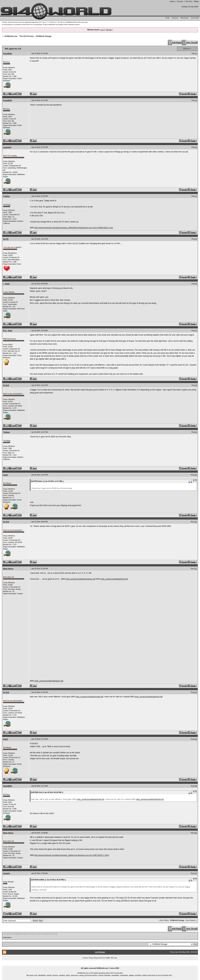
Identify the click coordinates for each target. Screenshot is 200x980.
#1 (196, 54)
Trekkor (6, 196)
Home (172, 1)
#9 (196, 432)
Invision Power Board (91, 958)
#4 (196, 196)
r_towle (6, 284)
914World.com (11, 36)
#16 (196, 833)
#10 (196, 475)
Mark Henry (8, 569)
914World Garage (44, 36)
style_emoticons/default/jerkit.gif (114, 579)
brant (5, 475)
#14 (196, 739)
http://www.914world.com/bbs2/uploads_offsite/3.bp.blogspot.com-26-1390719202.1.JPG (71, 855)
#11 (196, 522)
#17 (196, 873)
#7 (196, 331)
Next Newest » (191, 920)
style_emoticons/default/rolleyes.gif (80, 579)
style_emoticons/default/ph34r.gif (148, 697)
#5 (196, 239)
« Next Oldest (164, 920)
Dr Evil (6, 385)
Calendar (195, 18)
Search (175, 18)
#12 (196, 569)
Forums (180, 1)
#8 (196, 385)
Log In (102, 30)
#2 (196, 100)
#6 (196, 284)
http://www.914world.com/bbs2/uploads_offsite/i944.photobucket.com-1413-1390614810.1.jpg (73, 228)
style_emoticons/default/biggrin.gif (49, 681)
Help (168, 18)
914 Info (189, 1)
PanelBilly (8, 54)
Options (186, 48)
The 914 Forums (27, 36)
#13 (196, 692)
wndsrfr (7, 873)
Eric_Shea (8, 331)
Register (109, 30)
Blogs (197, 1)
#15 (196, 786)
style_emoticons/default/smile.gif (89, 697)
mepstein (7, 147)
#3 (196, 147)
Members (185, 18)
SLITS (6, 239)
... (100, 965)
